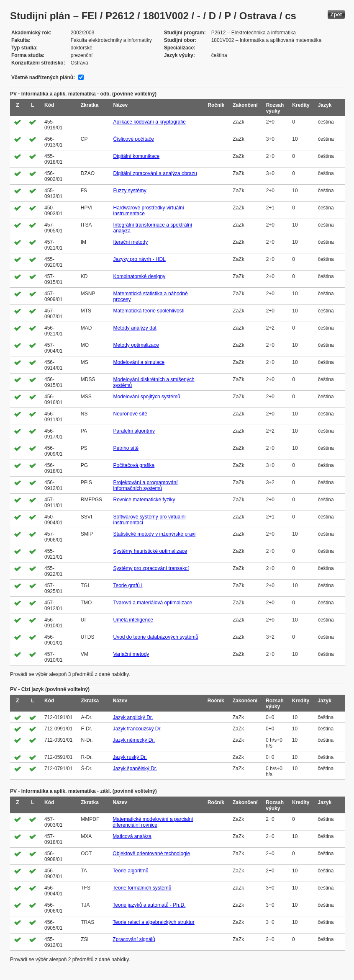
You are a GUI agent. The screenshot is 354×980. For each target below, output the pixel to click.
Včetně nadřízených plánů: (43, 77)
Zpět (336, 14)
